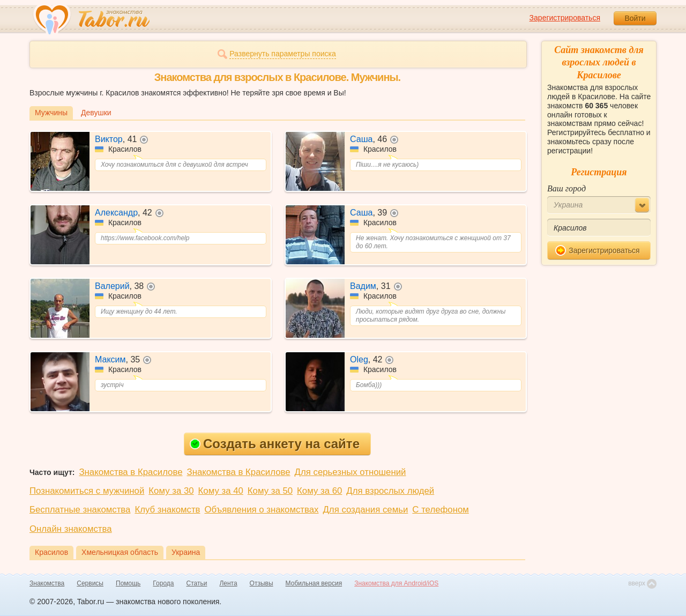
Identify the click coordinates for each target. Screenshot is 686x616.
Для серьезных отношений (351, 472)
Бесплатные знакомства (80, 510)
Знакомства (47, 583)
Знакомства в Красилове (131, 472)
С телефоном (440, 510)
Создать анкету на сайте (275, 444)
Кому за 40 (221, 491)
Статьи (197, 583)
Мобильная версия (314, 583)
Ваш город (566, 188)
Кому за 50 (270, 491)
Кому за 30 (171, 491)
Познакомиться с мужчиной (87, 491)
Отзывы (262, 583)
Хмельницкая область (120, 552)
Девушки (96, 113)
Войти (635, 18)
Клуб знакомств (167, 510)
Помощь (128, 583)
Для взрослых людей (390, 491)
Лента (228, 583)
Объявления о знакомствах (262, 510)
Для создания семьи (365, 510)
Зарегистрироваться (565, 18)
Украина (186, 552)
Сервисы (90, 583)
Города (163, 583)
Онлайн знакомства (71, 529)
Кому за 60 (319, 491)
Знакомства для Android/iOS (396, 583)
